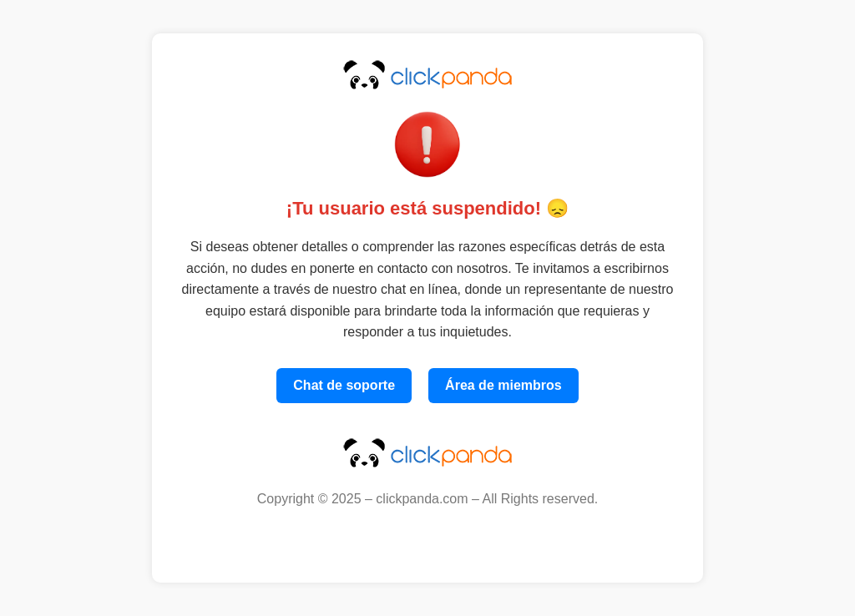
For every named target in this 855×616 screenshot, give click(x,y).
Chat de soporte (344, 385)
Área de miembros (503, 385)
